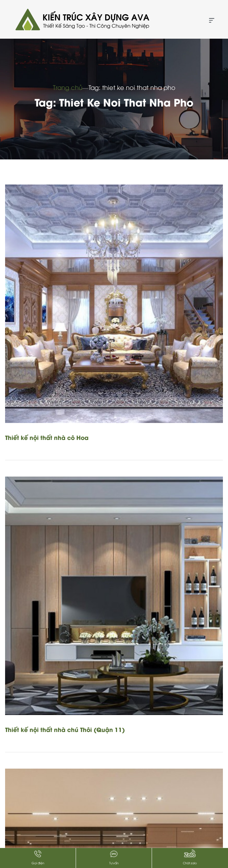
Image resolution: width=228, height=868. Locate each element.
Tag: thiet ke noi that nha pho (132, 87)
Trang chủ (68, 87)
